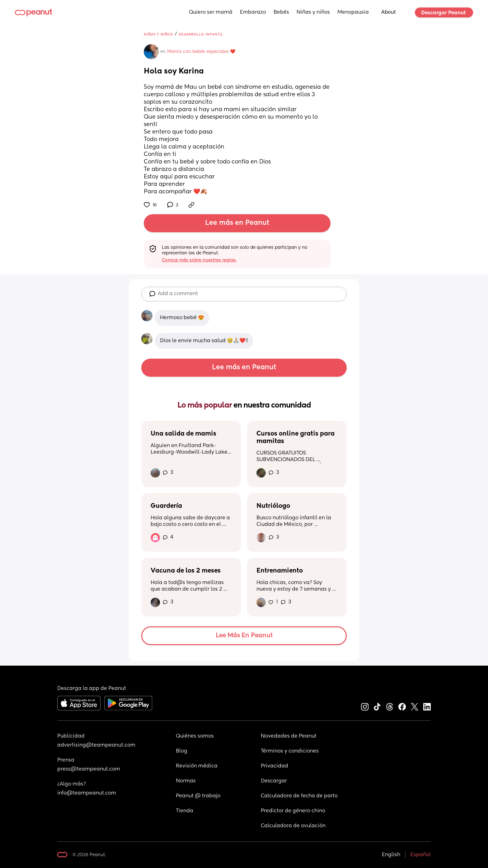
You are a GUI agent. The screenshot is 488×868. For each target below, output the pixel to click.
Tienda (185, 811)
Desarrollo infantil (201, 34)
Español (421, 855)
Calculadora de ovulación (293, 826)
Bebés (281, 12)
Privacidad (274, 766)
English (391, 855)
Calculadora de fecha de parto (299, 796)
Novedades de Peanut (289, 736)
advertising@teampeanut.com (96, 745)
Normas (186, 781)
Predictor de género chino (293, 811)
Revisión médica (197, 766)
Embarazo (253, 12)
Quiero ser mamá (211, 12)
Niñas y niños (313, 12)
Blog (182, 751)
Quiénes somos (195, 736)
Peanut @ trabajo (198, 796)
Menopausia (353, 12)
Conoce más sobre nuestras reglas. (199, 260)
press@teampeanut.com (89, 769)
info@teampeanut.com (87, 793)
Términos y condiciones (290, 751)
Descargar (274, 781)
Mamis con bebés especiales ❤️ (201, 52)
